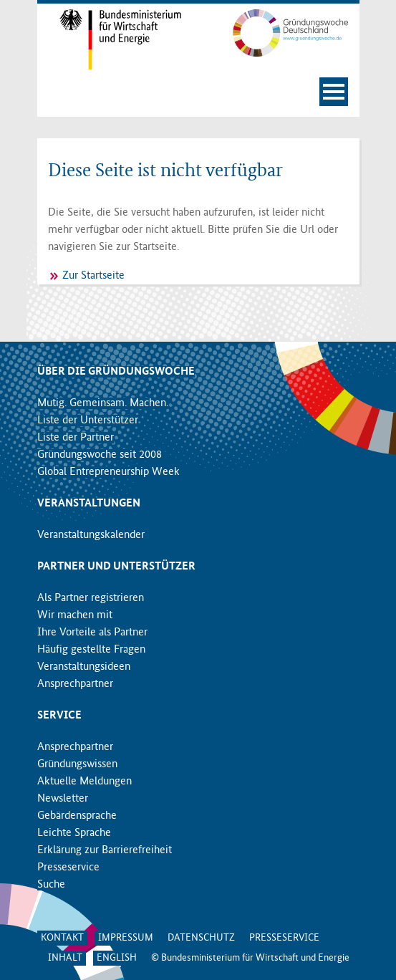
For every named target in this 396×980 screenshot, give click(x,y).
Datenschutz (201, 938)
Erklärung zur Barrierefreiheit (105, 850)
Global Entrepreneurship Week (108, 472)
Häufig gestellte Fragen (91, 650)
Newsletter (63, 799)
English (117, 958)
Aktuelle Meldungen (84, 782)
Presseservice (68, 868)
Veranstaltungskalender (91, 535)
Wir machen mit (75, 615)
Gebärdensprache (77, 816)
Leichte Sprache (74, 833)
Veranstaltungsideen (84, 667)
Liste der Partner (76, 438)
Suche (51, 885)
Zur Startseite (93, 276)
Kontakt (62, 938)
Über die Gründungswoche (116, 372)
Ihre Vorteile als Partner (92, 633)
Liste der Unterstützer (88, 421)
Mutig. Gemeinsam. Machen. (103, 403)
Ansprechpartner (75, 684)
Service (59, 716)
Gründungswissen (77, 764)
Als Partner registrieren (91, 598)
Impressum (126, 938)
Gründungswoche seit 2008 (100, 455)
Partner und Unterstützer (116, 567)
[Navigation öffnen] (334, 92)
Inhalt (65, 958)
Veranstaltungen (89, 504)
